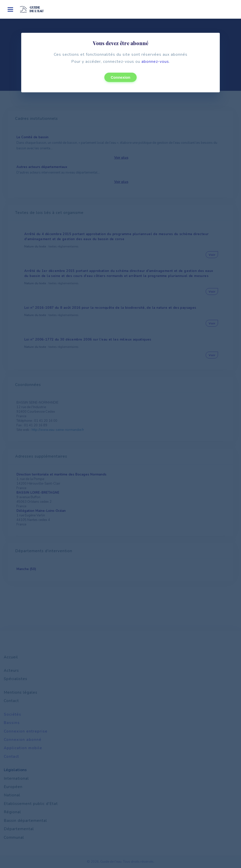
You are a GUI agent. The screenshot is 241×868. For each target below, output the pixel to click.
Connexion (121, 77)
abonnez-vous (155, 62)
